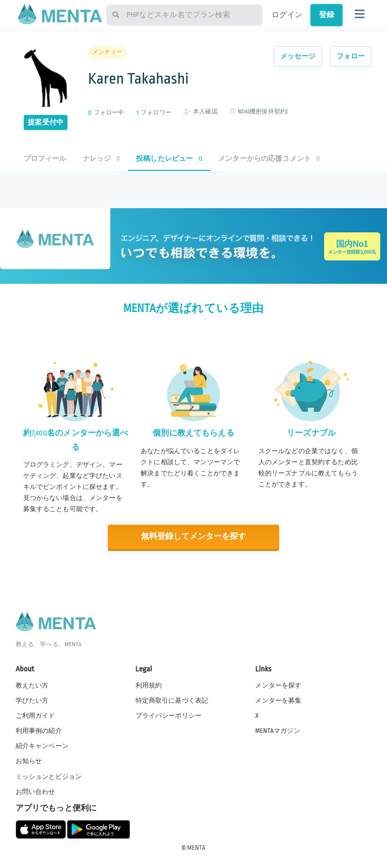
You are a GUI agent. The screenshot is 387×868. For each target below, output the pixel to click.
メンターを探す (278, 685)
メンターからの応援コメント (269, 159)
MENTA (196, 847)
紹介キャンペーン (42, 746)
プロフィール (45, 159)
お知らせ (29, 761)
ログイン (287, 15)
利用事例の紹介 (39, 730)
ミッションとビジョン (49, 776)
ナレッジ (101, 159)
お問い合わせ (36, 791)
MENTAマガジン (277, 730)
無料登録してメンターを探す (193, 537)
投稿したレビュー (169, 159)
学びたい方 (32, 700)
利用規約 (149, 685)
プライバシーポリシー (169, 715)
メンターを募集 (278, 700)
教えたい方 (32, 685)
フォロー (351, 56)
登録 (327, 15)
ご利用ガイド (36, 715)
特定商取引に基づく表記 (172, 700)
